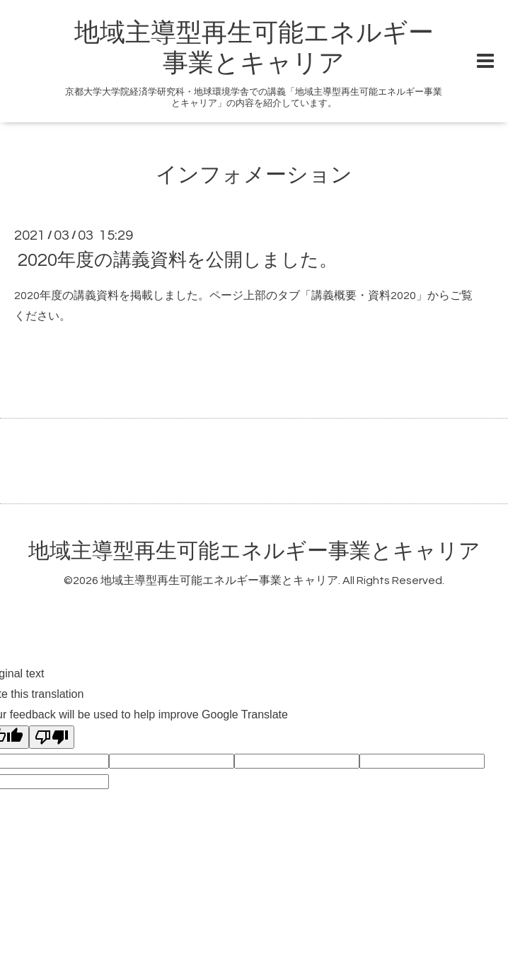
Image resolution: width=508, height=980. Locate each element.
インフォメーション (254, 175)
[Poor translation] (52, 737)
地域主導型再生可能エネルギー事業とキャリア (254, 551)
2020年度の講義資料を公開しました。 (178, 260)
